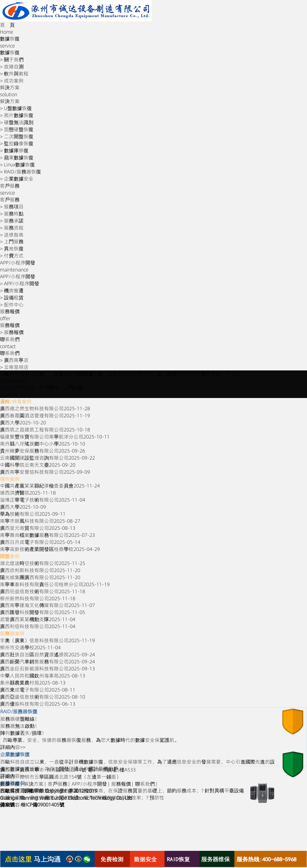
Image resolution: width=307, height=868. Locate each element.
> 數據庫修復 (14, 150)
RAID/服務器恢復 (19, 711)
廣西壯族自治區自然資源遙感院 (47, 654)
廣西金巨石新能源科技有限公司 (47, 669)
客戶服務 (58, 784)
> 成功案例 (12, 81)
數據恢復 (10, 784)
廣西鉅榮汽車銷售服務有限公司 (47, 661)
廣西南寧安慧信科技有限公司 (45, 472)
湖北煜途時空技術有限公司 (43, 563)
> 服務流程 (12, 228)
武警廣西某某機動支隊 (38, 619)
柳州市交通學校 (30, 647)
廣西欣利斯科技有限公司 (40, 570)
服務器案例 (12, 633)
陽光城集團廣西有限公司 (40, 577)
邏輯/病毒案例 (16, 401)
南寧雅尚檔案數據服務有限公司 (47, 535)
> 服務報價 (12, 332)
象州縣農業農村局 (33, 683)
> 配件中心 (12, 305)
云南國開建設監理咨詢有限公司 (47, 458)
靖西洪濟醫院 (28, 493)
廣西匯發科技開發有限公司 (43, 612)
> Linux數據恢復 (17, 165)
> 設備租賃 (12, 298)
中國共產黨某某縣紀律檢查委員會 (50, 486)
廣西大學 (23, 423)
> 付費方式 (12, 256)
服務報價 (121, 784)
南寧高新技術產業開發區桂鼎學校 (50, 549)
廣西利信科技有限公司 (38, 626)
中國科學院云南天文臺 (38, 465)
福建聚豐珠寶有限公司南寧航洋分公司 (55, 437)
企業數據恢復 (15, 754)
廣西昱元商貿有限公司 (38, 528)
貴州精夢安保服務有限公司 (43, 451)
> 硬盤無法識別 (17, 122)
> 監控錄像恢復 (17, 143)
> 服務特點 (12, 214)
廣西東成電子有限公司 (38, 690)
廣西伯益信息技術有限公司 (43, 591)
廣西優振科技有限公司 (38, 704)
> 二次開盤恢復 (17, 136)
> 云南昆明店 (14, 367)
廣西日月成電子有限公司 (40, 542)
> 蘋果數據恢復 (17, 157)
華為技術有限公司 (33, 514)
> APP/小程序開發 (20, 283)
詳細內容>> (13, 747)
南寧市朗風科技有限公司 (40, 521)
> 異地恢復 (12, 248)
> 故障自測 (12, 66)
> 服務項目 (12, 207)
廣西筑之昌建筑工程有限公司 (45, 430)
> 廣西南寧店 (14, 360)
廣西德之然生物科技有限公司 (45, 408)
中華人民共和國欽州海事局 (43, 676)
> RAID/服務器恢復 (21, 172)
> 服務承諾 (12, 221)
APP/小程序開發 (89, 784)
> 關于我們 (12, 59)
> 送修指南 (12, 235)
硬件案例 (10, 479)
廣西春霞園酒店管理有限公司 (45, 415)
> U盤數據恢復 (16, 108)
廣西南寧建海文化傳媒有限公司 (47, 605)
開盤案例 (10, 556)
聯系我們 (145, 784)
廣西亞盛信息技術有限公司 (43, 697)
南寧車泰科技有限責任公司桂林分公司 (55, 584)
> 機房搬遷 (12, 290)
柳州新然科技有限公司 (38, 598)
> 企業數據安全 (17, 179)
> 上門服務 (12, 241)
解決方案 (34, 784)
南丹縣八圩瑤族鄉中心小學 (43, 444)
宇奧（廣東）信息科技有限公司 (47, 640)
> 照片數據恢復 (17, 115)
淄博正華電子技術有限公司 (43, 500)
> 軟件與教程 (14, 74)
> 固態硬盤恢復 (17, 129)
